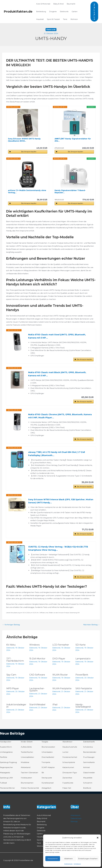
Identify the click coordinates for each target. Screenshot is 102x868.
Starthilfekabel (37, 705)
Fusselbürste (68, 783)
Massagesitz (5, 773)
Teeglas (45, 742)
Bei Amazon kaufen (29, 152)
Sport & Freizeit (53, 19)
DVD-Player (59, 659)
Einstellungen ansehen (88, 859)
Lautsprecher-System (37, 690)
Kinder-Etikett (27, 742)
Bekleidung (41, 12)
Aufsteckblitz (26, 747)
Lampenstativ (83, 659)
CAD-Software (37, 675)
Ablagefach (46, 788)
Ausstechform (6, 747)
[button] (98, 838)
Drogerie (53, 12)
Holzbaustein (26, 778)
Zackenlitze (67, 778)
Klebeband (26, 767)
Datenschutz (68, 864)
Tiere (65, 19)
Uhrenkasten (47, 752)
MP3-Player (13, 688)
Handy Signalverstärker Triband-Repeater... (70, 191)
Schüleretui (88, 747)
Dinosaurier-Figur (70, 773)
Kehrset (87, 767)
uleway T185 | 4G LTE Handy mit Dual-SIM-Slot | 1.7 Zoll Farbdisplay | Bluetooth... (57, 454)
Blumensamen (27, 783)
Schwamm (88, 783)
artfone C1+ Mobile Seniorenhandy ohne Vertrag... (27, 191)
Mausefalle (88, 778)
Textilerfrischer (27, 752)
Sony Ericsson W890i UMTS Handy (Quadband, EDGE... (24, 140)
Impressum (77, 864)
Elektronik (64, 12)
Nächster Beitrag (91, 625)
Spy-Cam (11, 675)
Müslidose (25, 762)
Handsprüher (6, 742)
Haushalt (40, 19)
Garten (75, 12)
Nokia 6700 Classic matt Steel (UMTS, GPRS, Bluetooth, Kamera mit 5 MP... (57, 336)
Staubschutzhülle (70, 747)
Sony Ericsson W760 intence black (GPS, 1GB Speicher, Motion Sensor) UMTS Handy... (61, 501)
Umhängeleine (6, 752)
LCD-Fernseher (61, 645)
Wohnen (74, 19)
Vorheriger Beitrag (11, 625)
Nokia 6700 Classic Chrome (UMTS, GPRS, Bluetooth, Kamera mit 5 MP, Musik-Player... (60, 416)
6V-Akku (11, 645)
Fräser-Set (67, 788)
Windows (34, 645)
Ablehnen (69, 859)
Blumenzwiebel (48, 747)
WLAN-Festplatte (62, 688)
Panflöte (4, 757)
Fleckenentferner (7, 788)
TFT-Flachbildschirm (15, 660)
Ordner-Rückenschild (30, 788)
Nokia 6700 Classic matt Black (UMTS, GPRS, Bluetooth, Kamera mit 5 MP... (57, 374)
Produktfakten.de (18, 11)
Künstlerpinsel (48, 783)
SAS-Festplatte (84, 688)
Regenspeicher (6, 767)
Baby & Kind (58, 4)
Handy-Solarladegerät (83, 706)
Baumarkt (71, 4)
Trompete (46, 762)
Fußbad (3, 783)
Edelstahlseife (89, 742)
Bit (43, 773)
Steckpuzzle (47, 778)
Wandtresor (67, 742)
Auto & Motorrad (43, 4)
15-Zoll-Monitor (37, 659)
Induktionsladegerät (16, 706)
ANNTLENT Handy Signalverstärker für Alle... (73, 140)
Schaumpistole (69, 762)
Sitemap (74, 821)
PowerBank (82, 675)
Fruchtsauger (89, 757)
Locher (65, 752)
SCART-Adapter (48, 767)
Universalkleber (27, 757)
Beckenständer (90, 752)
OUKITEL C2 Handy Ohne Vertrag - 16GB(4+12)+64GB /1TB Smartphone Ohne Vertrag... (58, 548)
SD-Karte (80, 645)
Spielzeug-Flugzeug (8, 762)
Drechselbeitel (48, 757)
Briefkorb (87, 788)
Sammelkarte (89, 762)
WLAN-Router (60, 675)
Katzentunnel (68, 767)
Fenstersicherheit (70, 757)
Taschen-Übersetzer (29, 773)
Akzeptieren (53, 859)
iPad (55, 705)
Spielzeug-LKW (6, 778)
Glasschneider (89, 773)
